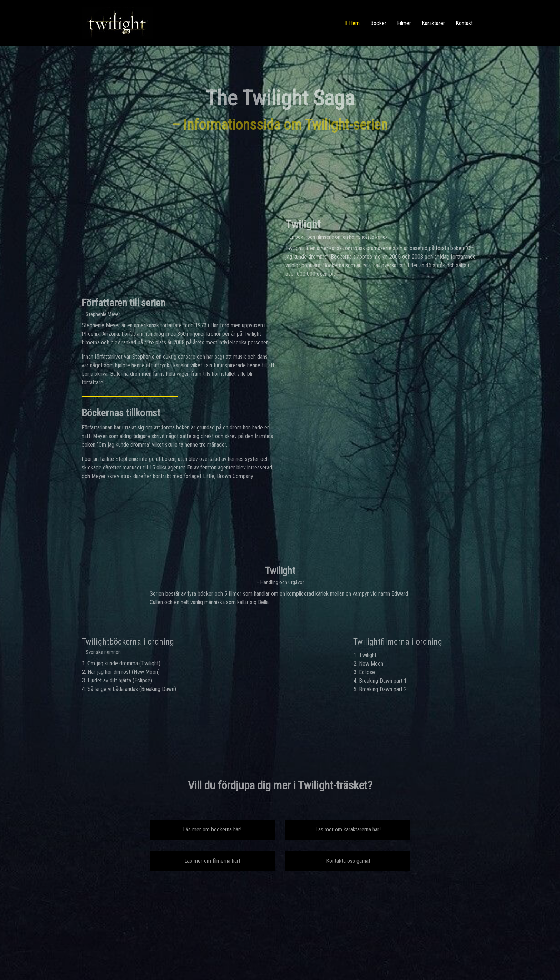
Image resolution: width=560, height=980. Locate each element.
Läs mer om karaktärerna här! (348, 829)
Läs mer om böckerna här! (212, 829)
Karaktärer (433, 23)
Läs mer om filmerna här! (212, 861)
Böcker (378, 23)
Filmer (404, 23)
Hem (354, 23)
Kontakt (464, 23)
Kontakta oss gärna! (348, 861)
